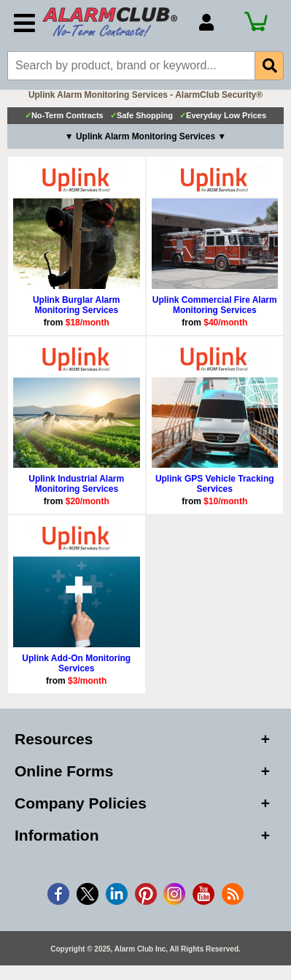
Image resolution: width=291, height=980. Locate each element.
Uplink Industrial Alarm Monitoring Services (76, 484)
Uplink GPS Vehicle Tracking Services (215, 484)
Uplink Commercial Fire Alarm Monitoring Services (215, 305)
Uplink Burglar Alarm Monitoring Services (77, 305)
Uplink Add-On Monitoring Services (76, 663)
